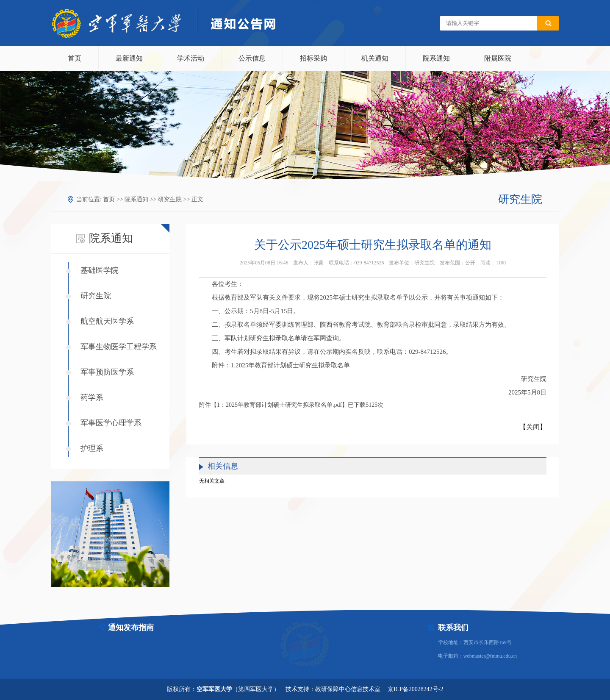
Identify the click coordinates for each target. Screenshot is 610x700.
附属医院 (498, 58)
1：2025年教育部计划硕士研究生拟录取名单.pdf (279, 405)
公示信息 (252, 58)
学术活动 (191, 58)
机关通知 (375, 58)
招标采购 (313, 58)
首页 (75, 58)
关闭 (533, 427)
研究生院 (170, 199)
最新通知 (129, 58)
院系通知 (436, 58)
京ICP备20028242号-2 (415, 689)
